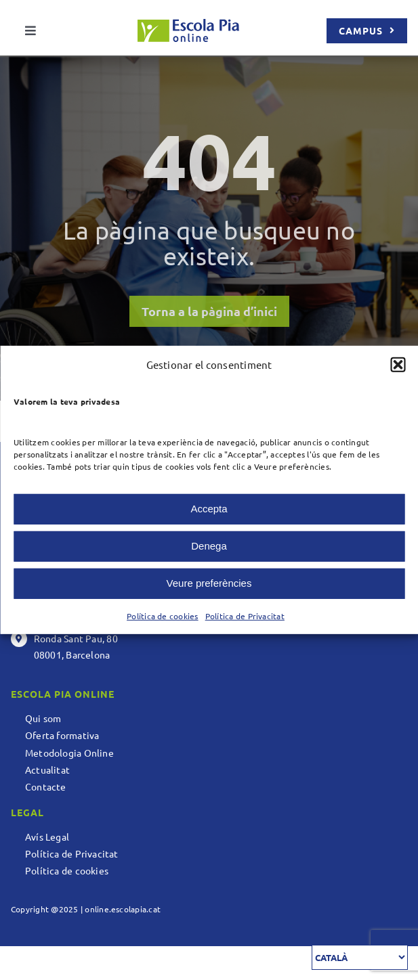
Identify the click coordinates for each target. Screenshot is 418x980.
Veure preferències (209, 583)
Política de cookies (163, 616)
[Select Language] (360, 957)
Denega (209, 546)
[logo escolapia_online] (188, 24)
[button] (398, 365)
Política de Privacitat (245, 616)
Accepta (209, 509)
